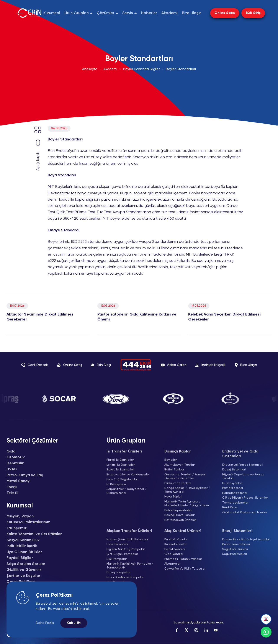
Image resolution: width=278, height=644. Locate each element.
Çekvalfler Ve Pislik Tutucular (185, 569)
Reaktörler (230, 507)
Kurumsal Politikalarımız (28, 522)
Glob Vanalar (174, 554)
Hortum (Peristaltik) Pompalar (127, 539)
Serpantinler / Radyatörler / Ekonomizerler (126, 491)
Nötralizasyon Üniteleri (180, 520)
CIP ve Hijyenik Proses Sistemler (245, 498)
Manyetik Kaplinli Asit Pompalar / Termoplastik (130, 566)
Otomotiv (16, 457)
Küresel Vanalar (175, 544)
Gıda (11, 451)
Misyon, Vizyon (20, 516)
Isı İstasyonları (232, 483)
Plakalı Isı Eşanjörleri (120, 460)
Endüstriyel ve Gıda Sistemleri (240, 454)
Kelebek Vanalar (176, 539)
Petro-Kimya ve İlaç (25, 475)
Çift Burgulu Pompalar (122, 554)
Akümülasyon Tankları (180, 465)
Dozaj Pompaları (118, 572)
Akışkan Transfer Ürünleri (129, 531)
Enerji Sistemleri (237, 531)
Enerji (12, 487)
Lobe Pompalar (117, 544)
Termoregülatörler (235, 503)
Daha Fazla (45, 623)
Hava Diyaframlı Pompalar (125, 577)
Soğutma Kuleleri (235, 554)
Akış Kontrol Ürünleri (183, 531)
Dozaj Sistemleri (234, 470)
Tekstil (12, 493)
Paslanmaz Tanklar (178, 483)
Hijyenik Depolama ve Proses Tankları (243, 477)
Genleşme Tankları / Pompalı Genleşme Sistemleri (185, 477)
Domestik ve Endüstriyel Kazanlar (246, 539)
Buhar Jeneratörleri (236, 544)
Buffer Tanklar (174, 470)
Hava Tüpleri (173, 497)
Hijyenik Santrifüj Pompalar (126, 549)
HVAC (12, 469)
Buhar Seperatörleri (178, 510)
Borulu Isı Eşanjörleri (120, 470)
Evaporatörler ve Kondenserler (128, 475)
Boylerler (171, 460)
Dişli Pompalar (117, 559)
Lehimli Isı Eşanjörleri (121, 465)
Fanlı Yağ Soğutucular (122, 479)
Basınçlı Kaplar (178, 451)
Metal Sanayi (19, 481)
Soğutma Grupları (235, 549)
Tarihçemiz (17, 528)
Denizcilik (15, 463)
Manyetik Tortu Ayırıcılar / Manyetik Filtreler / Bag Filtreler (187, 504)
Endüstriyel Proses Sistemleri (243, 465)
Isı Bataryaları (116, 484)
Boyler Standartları (181, 69)
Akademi (110, 69)
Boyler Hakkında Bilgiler (141, 69)
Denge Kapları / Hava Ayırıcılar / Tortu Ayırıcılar (187, 490)
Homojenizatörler (235, 493)
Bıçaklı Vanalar (175, 549)
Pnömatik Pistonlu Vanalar (183, 559)
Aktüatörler (172, 564)
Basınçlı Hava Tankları (180, 515)
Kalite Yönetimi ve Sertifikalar (34, 534)
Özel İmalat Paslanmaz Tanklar (245, 512)
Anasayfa (90, 69)
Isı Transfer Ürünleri (124, 451)
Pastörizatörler (233, 488)
